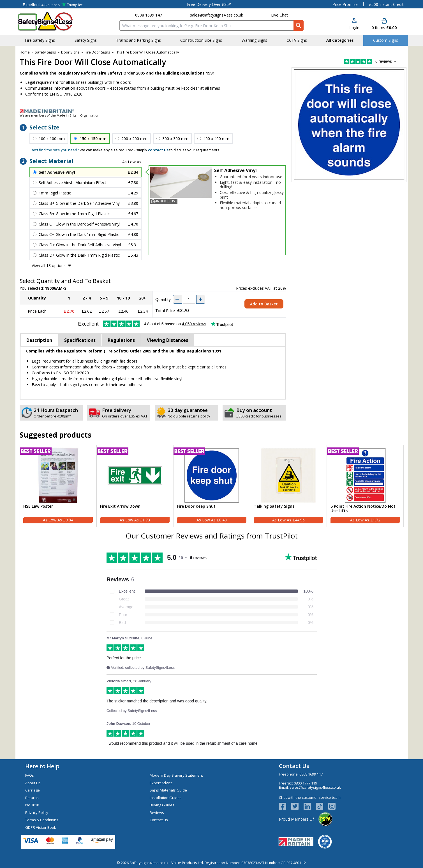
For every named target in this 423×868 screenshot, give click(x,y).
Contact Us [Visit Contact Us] (159, 820)
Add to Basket (264, 304)
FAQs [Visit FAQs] (30, 775)
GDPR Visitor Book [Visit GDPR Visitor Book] (41, 827)
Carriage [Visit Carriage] (33, 790)
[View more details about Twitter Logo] (297, 806)
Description (39, 340)
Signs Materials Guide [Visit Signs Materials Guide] (168, 790)
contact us (158, 150)
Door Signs (70, 52)
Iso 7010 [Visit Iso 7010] (32, 805)
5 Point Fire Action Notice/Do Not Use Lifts (363, 509)
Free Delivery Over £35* (209, 4)
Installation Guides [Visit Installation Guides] (166, 798)
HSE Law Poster (38, 506)
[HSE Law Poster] (58, 486)
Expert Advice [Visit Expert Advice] (161, 783)
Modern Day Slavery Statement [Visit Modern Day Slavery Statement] (176, 775)
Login (354, 28)
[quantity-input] (189, 299)
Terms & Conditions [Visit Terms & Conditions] (42, 820)
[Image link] (212, 111)
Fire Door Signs (97, 52)
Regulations (121, 340)
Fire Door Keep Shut (196, 506)
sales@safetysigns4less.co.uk (217, 15)
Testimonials (53, 4)
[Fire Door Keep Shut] (212, 486)
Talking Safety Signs (274, 506)
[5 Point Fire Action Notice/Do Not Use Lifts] (365, 486)
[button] (354, 24)
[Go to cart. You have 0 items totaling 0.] (384, 24)
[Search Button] (299, 25)
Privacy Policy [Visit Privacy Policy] (37, 813)
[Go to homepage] (50, 21)
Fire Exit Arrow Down (120, 506)
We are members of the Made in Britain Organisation (59, 115)
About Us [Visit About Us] (33, 783)
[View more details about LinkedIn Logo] (310, 806)
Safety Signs (45, 52)
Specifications (80, 340)
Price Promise (345, 4)
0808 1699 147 (149, 15)
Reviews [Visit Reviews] (157, 813)
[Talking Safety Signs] (288, 486)
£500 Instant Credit (386, 4)
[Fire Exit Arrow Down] (135, 486)
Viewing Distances (167, 340)
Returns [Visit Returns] (32, 798)
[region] (58, 475)
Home (25, 52)
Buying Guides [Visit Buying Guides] (162, 805)
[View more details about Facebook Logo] (285, 806)
